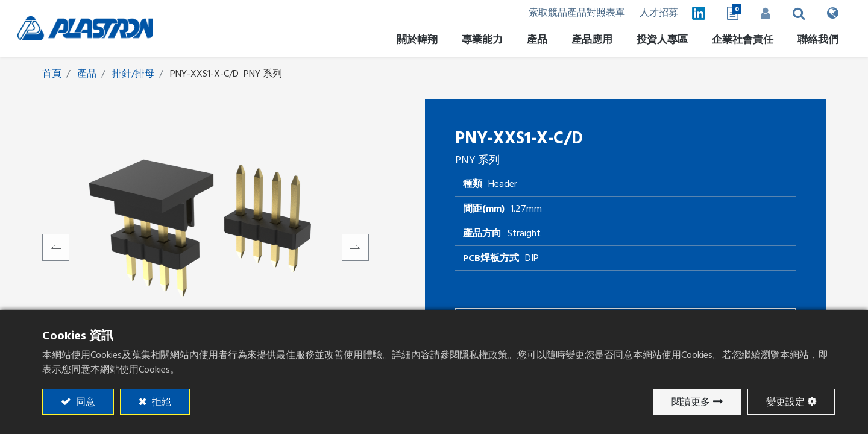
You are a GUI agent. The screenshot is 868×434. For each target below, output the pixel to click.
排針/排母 (133, 74)
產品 (87, 74)
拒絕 (160, 402)
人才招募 (638, 13)
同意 (84, 402)
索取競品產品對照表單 (553, 13)
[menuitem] (648, 42)
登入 (750, 13)
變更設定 (785, 402)
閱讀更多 (691, 402)
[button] (785, 13)
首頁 (52, 74)
